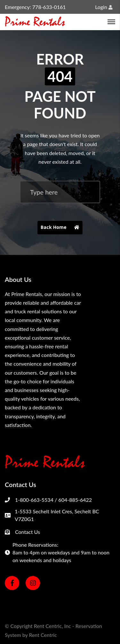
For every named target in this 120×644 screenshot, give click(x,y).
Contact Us (28, 532)
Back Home (62, 228)
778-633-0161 (49, 7)
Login (104, 7)
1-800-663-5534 (34, 500)
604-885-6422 (75, 500)
